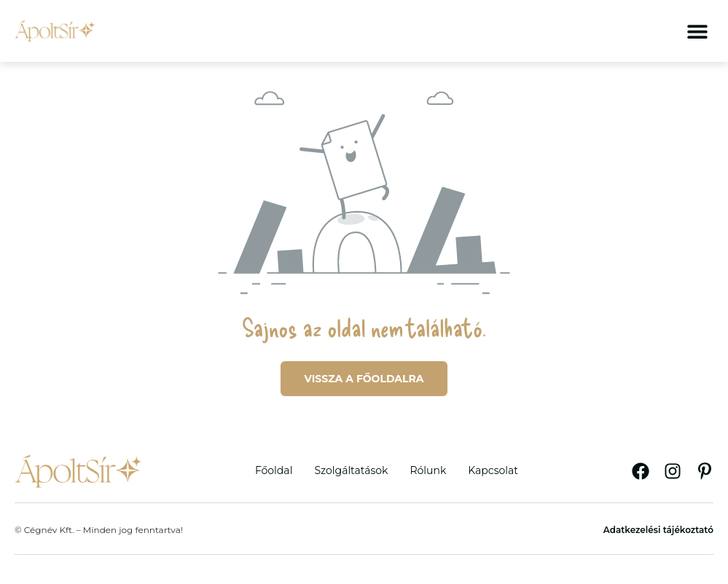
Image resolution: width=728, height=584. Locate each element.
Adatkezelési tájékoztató (658, 530)
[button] (697, 31)
